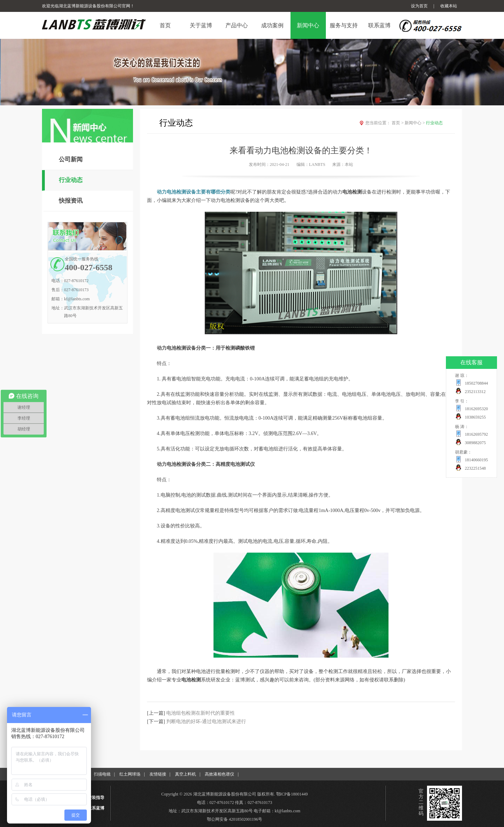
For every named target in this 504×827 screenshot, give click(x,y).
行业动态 (71, 180)
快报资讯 (71, 201)
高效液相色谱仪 (219, 774)
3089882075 (475, 443)
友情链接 (158, 774)
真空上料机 (185, 774)
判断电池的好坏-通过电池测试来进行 (206, 721)
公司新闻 (71, 159)
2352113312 (475, 392)
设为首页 (419, 6)
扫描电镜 (102, 774)
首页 (398, 123)
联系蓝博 (96, 808)
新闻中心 (415, 123)
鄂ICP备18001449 (292, 794)
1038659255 (475, 417)
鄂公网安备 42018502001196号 (235, 819)
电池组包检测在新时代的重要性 (201, 713)
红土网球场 (130, 774)
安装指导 (96, 798)
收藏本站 (449, 6)
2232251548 (475, 468)
